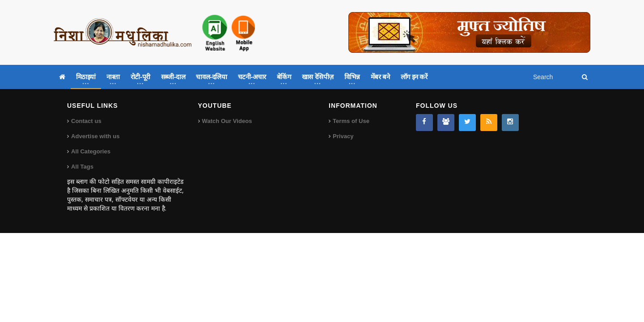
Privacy (343, 136)
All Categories (91, 151)
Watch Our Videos (227, 121)
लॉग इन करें (414, 77)
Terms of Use (351, 121)
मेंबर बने (380, 77)
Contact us (86, 121)
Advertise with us (95, 136)
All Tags (82, 167)
